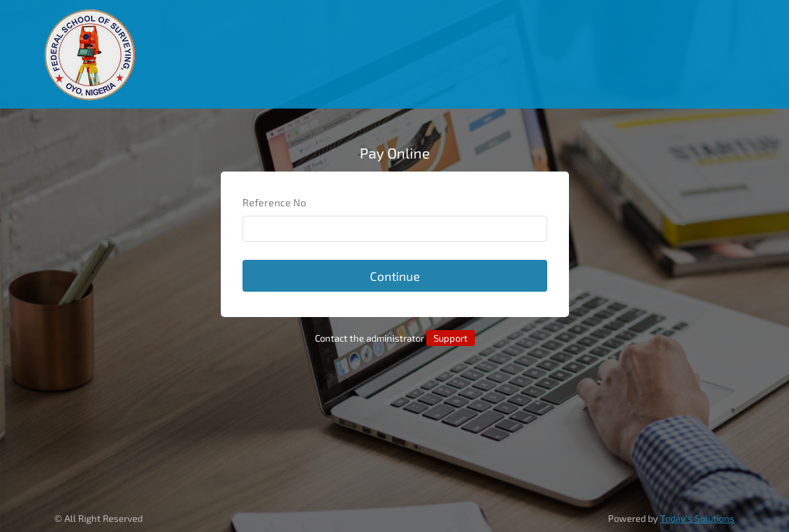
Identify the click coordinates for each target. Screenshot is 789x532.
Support (451, 338)
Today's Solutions (697, 518)
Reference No (274, 202)
